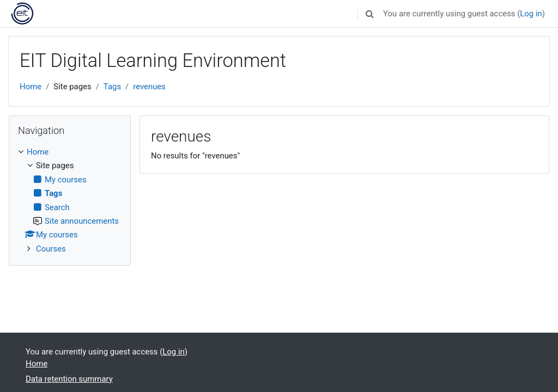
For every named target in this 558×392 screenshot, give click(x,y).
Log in (531, 14)
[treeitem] (70, 200)
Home (31, 87)
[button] (369, 14)
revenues (149, 87)
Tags (112, 87)
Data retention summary (69, 379)
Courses (51, 249)
